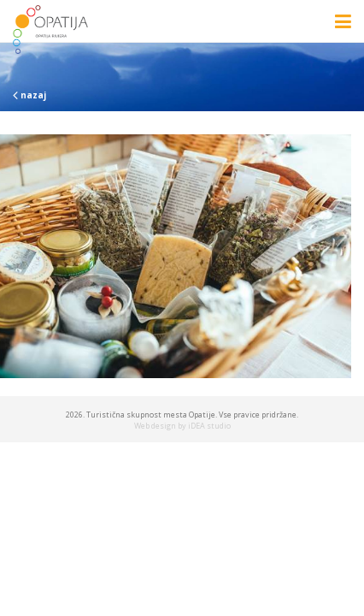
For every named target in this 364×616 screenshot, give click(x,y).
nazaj (29, 95)
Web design (155, 426)
